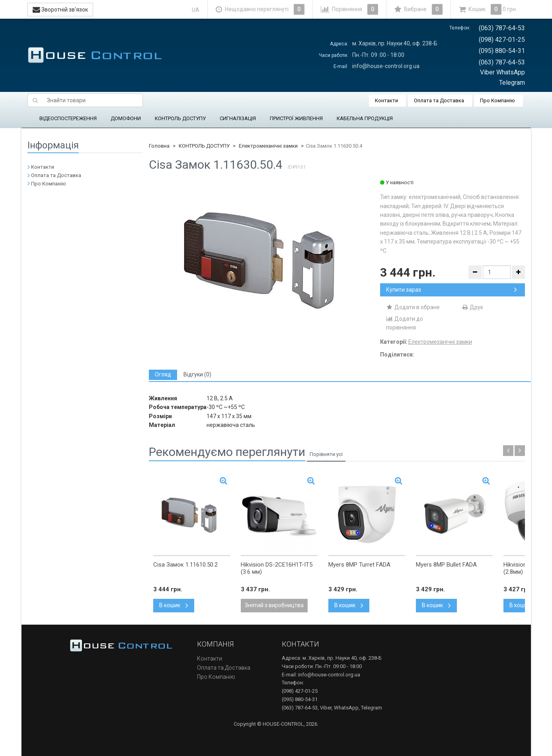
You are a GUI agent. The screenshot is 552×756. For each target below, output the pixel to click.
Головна (159, 146)
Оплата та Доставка (439, 100)
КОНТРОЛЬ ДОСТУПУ (180, 118)
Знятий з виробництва (274, 605)
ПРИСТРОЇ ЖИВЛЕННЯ (296, 118)
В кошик (174, 605)
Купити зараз (452, 290)
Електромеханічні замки (268, 146)
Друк (472, 307)
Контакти (386, 100)
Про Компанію (497, 100)
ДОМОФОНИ (126, 118)
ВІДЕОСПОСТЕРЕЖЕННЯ (68, 118)
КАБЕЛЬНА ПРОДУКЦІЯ (365, 118)
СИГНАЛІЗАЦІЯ (238, 118)
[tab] (163, 375)
